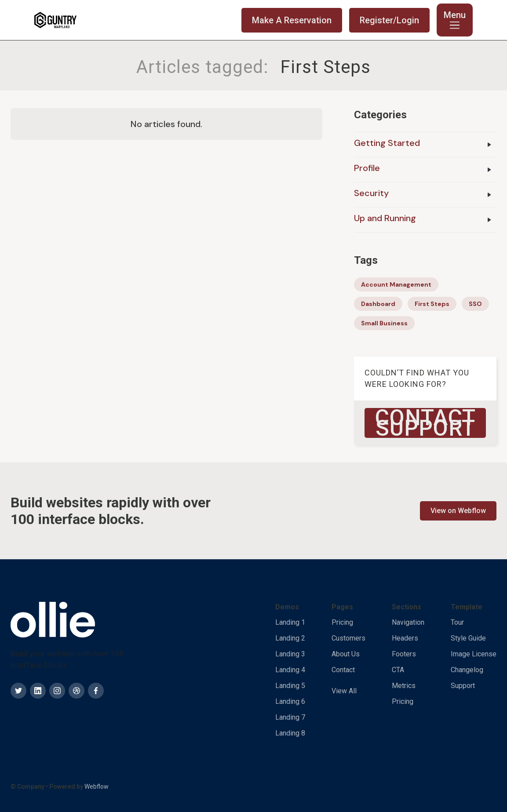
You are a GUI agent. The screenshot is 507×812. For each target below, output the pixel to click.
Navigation (408, 622)
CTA (398, 670)
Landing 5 (290, 686)
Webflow (97, 787)
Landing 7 (290, 717)
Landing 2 (290, 638)
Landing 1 (290, 622)
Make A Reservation (292, 20)
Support (463, 686)
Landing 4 (290, 670)
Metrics (404, 686)
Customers (348, 638)
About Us (346, 654)
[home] (55, 20)
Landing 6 (290, 701)
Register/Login (389, 20)
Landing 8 (290, 733)
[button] (455, 20)
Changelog (467, 670)
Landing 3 (290, 654)
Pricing (342, 622)
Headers (405, 638)
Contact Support (425, 423)
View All (344, 691)
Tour (457, 622)
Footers (404, 654)
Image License (474, 654)
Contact (343, 670)
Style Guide (468, 638)
